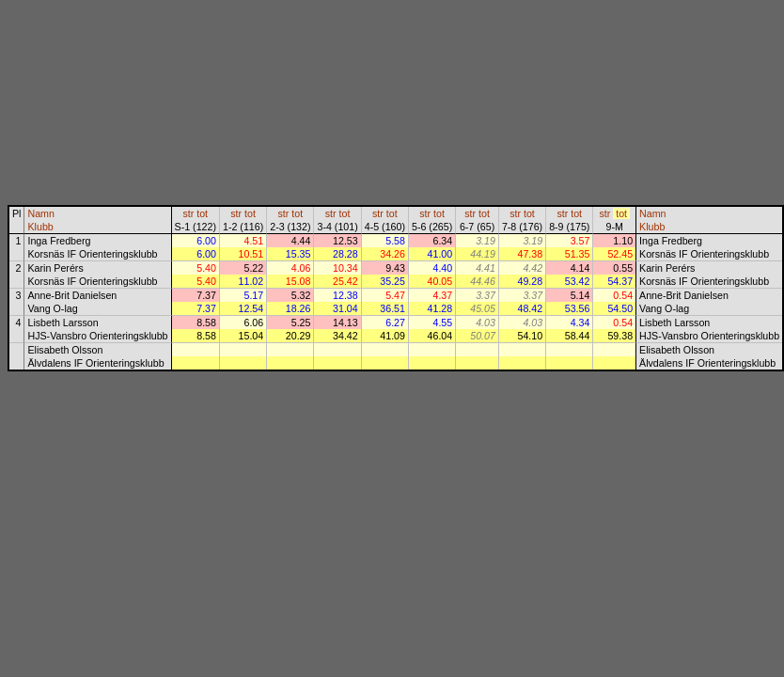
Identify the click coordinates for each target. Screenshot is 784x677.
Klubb (40, 227)
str (188, 213)
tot (202, 213)
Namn (40, 213)
